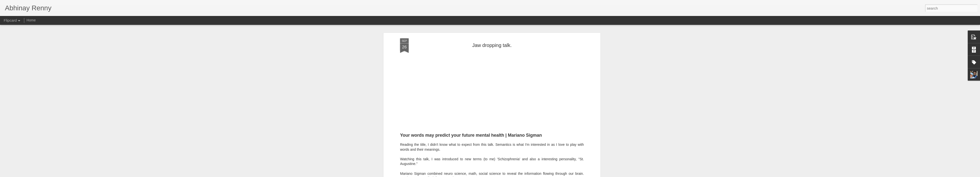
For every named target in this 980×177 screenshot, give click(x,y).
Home (31, 20)
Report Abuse (520, 174)
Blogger (505, 174)
